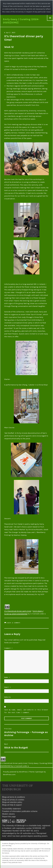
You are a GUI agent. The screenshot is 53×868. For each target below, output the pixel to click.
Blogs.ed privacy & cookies (13, 800)
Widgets (50, 21)
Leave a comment (13, 623)
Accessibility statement (11, 809)
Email (7, 687)
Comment (8, 648)
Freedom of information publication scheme (20, 811)
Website (7, 697)
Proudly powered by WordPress (15, 772)
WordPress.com (9, 774)
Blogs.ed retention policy (12, 802)
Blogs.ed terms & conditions (14, 797)
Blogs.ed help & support (12, 805)
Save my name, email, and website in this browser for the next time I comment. (26, 711)
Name (7, 677)
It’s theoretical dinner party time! (18, 611)
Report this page (9, 817)
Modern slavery (8, 814)
